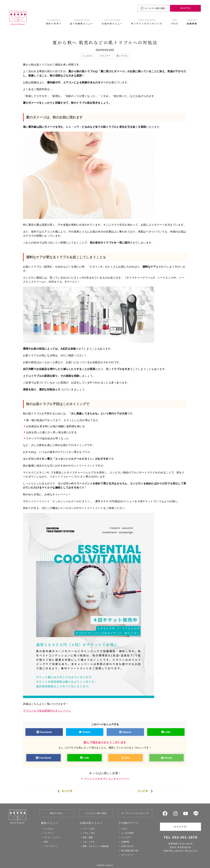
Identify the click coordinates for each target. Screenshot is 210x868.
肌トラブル (122, 56)
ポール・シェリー (52, 837)
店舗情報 (125, 842)
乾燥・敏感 (88, 837)
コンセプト (126, 837)
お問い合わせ (127, 846)
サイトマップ (127, 855)
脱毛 (46, 842)
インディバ (49, 833)
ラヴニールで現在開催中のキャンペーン (47, 711)
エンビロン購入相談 (153, 8)
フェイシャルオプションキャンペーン (107, 779)
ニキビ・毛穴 (89, 833)
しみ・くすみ (89, 842)
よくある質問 (127, 833)
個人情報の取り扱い (130, 851)
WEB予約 (185, 8)
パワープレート (51, 846)
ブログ (124, 829)
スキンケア (105, 56)
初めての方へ (57, 813)
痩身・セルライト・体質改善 (96, 846)
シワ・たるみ (89, 829)
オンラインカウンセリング (135, 813)
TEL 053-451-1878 (180, 837)
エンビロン (88, 56)
